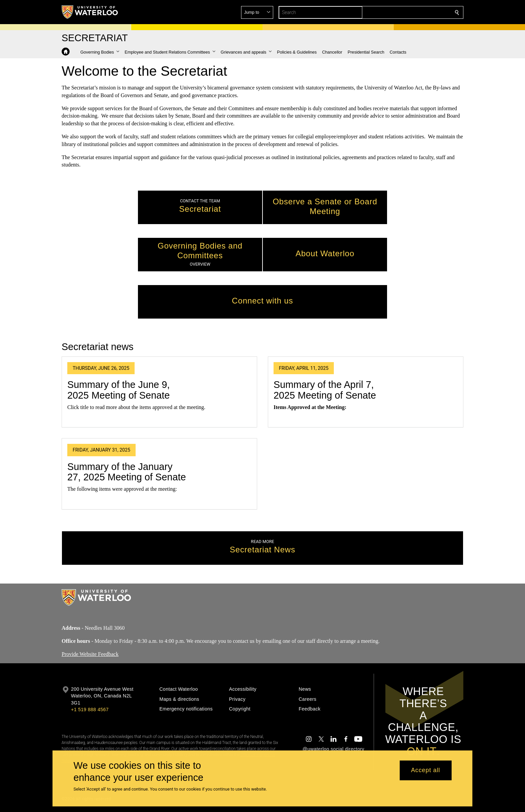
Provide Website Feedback (90, 654)
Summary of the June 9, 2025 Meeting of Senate (119, 390)
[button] (408, 12)
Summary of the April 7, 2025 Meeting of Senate (325, 390)
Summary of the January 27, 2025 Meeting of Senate (127, 472)
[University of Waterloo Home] (90, 12)
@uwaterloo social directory (333, 749)
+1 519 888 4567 (90, 709)
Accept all (425, 770)
